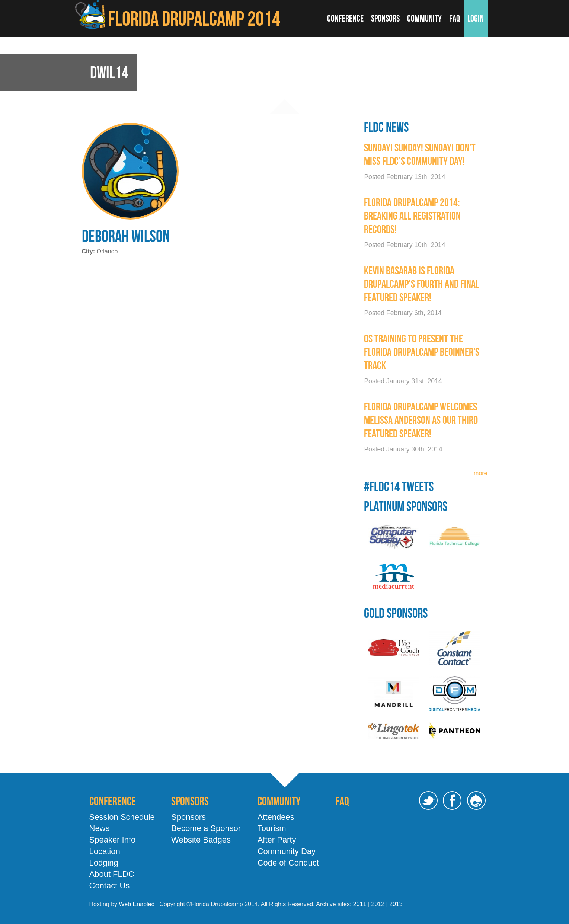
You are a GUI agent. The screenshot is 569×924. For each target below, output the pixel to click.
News (100, 828)
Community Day (287, 851)
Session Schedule (122, 817)
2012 (378, 904)
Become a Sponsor (206, 828)
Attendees (276, 817)
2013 (396, 904)
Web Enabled (137, 904)
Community (424, 18)
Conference (345, 18)
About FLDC (112, 874)
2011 (360, 904)
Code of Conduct (288, 863)
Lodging (104, 863)
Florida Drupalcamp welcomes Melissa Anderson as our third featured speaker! (421, 420)
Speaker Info (113, 840)
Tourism (272, 828)
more (480, 473)
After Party (277, 840)
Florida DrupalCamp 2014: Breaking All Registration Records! (412, 216)
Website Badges (201, 840)
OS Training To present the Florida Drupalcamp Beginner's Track (422, 352)
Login (476, 18)
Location (105, 851)
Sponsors (385, 18)
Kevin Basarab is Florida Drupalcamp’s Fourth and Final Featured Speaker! (422, 284)
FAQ (455, 18)
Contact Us (110, 885)
